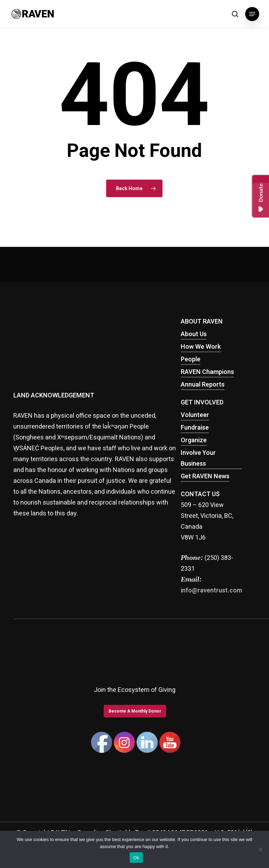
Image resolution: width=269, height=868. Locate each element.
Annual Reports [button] (203, 385)
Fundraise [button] (195, 428)
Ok (136, 858)
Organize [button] (194, 441)
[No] (260, 849)
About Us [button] (194, 335)
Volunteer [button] (195, 415)
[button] (252, 14)
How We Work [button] (201, 347)
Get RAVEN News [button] (205, 477)
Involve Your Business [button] (198, 459)
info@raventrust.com (211, 591)
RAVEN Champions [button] (207, 372)
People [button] (191, 360)
